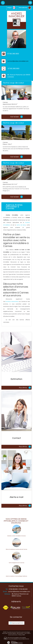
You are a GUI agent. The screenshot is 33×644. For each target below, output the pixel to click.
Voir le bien (16, 117)
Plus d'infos (25, 388)
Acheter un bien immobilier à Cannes (16, 536)
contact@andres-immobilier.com (15, 61)
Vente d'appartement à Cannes (16, 563)
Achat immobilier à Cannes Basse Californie (16, 576)
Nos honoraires (20, 633)
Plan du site (5, 633)
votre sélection (23, 8)
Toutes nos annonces (13, 635)
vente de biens (21, 225)
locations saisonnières (12, 302)
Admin (29, 633)
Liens (25, 633)
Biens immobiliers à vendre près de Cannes (16, 549)
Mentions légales (12, 633)
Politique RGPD (22, 635)
